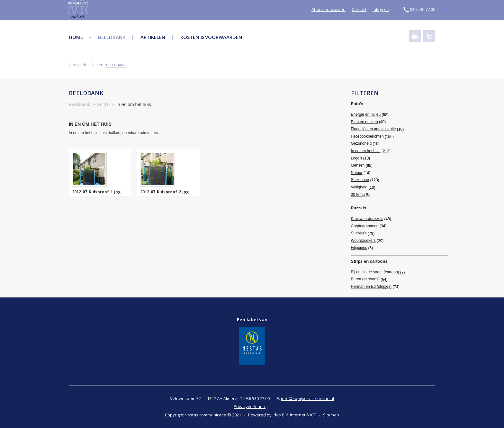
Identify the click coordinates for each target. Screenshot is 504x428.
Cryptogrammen (365, 226)
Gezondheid (361, 143)
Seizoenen (360, 180)
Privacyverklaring (251, 406)
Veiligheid (359, 187)
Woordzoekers (363, 241)
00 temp (358, 195)
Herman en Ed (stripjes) (371, 287)
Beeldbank (112, 37)
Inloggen (381, 9)
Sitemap (331, 415)
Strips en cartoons (369, 261)
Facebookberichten (367, 136)
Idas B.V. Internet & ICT (294, 415)
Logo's (357, 158)
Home (76, 37)
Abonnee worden (328, 9)
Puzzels (359, 208)
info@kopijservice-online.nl (307, 398)
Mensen (358, 165)
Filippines (359, 248)
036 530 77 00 (419, 9)
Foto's (357, 104)
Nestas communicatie (205, 415)
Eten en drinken (364, 122)
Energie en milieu (366, 114)
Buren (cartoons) (365, 279)
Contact (359, 9)
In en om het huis (366, 151)
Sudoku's (359, 233)
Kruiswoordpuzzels (367, 219)
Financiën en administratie (373, 129)
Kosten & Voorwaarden (211, 37)
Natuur (357, 173)
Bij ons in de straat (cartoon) (375, 272)
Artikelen (153, 37)
